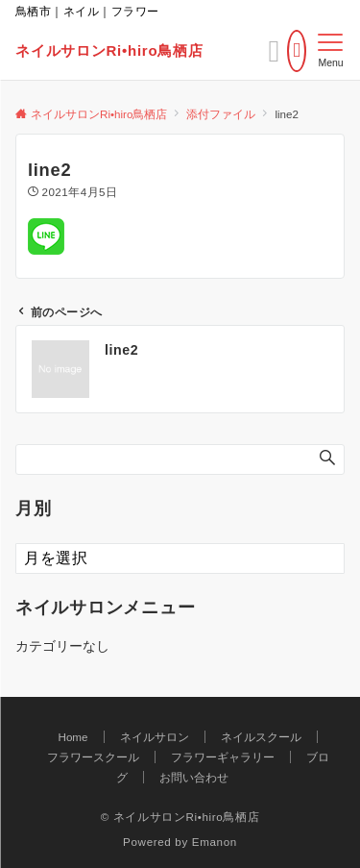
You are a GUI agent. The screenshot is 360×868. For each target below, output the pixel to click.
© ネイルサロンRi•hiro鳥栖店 (180, 817)
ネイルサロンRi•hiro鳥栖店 (109, 50)
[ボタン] (275, 56)
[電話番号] (297, 51)
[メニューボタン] (331, 51)
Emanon (215, 842)
